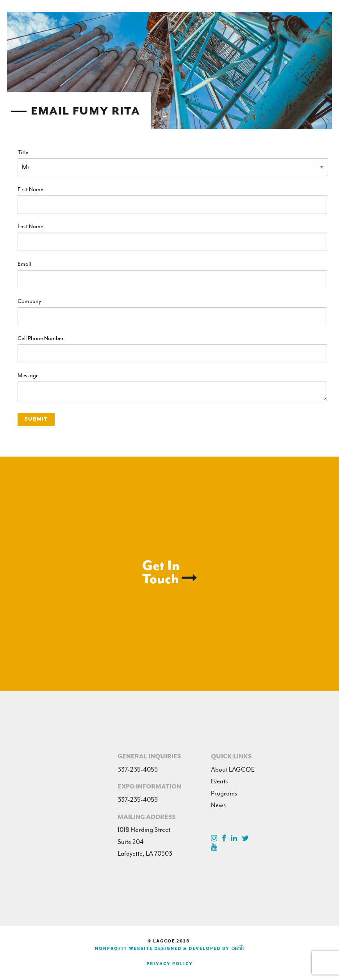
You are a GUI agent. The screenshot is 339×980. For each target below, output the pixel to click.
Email (24, 264)
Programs (224, 793)
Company (29, 301)
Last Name (30, 226)
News (218, 805)
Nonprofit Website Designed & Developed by (169, 949)
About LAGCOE (233, 769)
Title (23, 152)
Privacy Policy (170, 964)
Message (28, 375)
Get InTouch (170, 572)
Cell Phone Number (41, 338)
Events (219, 781)
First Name (30, 189)
